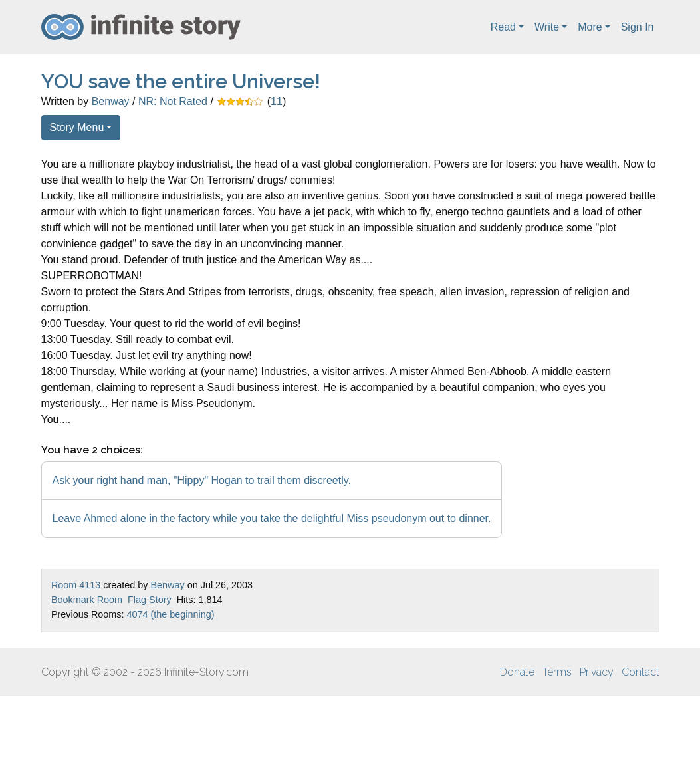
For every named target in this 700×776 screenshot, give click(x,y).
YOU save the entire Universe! (181, 81)
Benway (111, 101)
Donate (517, 672)
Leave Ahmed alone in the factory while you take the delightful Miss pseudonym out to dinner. (272, 518)
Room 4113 (76, 585)
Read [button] (503, 27)
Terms (557, 672)
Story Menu (77, 127)
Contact (641, 672)
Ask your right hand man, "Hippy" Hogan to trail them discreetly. (202, 480)
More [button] (590, 27)
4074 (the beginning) (170, 614)
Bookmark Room (87, 600)
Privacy (597, 672)
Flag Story (150, 600)
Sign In (638, 27)
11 (277, 101)
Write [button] (547, 27)
